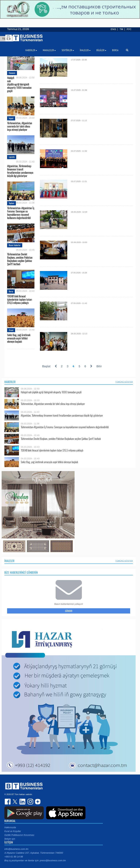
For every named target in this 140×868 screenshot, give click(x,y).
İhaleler (9, 561)
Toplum (11, 203)
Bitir (99, 366)
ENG (113, 29)
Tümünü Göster (124, 382)
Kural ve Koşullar (13, 831)
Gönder (69, 611)
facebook (8, 802)
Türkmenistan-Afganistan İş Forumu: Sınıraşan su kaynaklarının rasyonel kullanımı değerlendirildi (21, 213)
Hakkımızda (10, 827)
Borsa (11, 291)
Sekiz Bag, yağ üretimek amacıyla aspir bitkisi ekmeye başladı (19, 338)
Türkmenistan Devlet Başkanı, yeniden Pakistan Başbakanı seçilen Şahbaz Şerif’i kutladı (20, 259)
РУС (129, 29)
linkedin (23, 802)
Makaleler (49, 50)
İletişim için (10, 839)
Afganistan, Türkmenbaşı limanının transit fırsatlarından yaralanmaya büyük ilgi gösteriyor (20, 171)
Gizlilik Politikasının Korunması (19, 835)
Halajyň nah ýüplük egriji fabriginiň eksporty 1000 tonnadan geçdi (19, 84)
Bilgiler (101, 50)
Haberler (10, 382)
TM (121, 29)
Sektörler (68, 50)
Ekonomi (12, 73)
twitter (15, 802)
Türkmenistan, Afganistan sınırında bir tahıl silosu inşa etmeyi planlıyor (20, 126)
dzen (37, 802)
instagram (30, 802)
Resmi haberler (15, 245)
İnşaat (11, 118)
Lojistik (12, 157)
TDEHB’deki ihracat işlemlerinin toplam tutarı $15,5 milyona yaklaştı (20, 299)
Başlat (46, 366)
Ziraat (11, 330)
